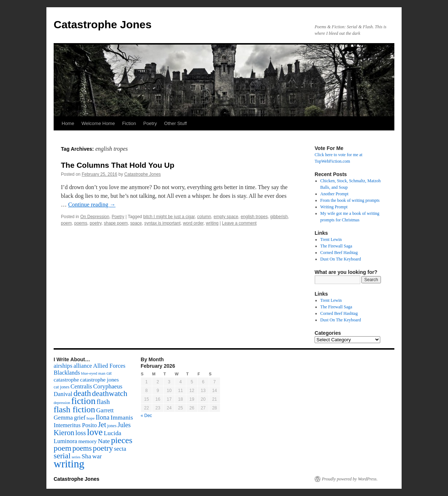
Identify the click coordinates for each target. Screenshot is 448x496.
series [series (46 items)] (76, 457)
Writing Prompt (334, 207)
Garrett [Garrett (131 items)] (105, 410)
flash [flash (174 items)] (103, 402)
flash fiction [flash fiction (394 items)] (74, 409)
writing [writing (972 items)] (69, 464)
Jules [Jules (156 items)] (124, 425)
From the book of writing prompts (350, 200)
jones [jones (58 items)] (112, 426)
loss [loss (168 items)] (81, 433)
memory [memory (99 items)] (88, 441)
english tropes (254, 217)
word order (193, 223)
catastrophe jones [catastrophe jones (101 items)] (99, 380)
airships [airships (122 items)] (63, 366)
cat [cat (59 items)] (109, 373)
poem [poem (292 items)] (63, 448)
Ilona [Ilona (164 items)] (103, 417)
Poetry (150, 123)
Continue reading (92, 205)
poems (81, 223)
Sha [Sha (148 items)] (86, 456)
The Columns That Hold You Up (118, 165)
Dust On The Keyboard (341, 259)
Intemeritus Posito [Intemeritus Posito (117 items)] (75, 425)
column (204, 217)
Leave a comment (239, 223)
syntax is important (162, 223)
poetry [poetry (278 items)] (103, 448)
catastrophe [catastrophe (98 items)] (66, 380)
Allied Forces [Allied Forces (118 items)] (109, 366)
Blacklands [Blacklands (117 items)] (67, 373)
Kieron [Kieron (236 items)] (64, 433)
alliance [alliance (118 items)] (83, 366)
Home (68, 123)
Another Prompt (335, 194)
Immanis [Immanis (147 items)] (122, 417)
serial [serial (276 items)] (62, 456)
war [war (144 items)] (97, 456)
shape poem (116, 223)
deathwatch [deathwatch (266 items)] (110, 393)
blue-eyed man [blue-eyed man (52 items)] (93, 373)
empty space (226, 217)
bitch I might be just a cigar (169, 217)
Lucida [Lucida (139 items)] (112, 433)
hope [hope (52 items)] (91, 418)
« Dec (146, 416)
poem (66, 223)
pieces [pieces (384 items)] (122, 440)
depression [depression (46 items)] (62, 403)
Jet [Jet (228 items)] (102, 425)
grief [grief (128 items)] (80, 418)
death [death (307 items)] (82, 393)
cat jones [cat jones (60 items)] (62, 387)
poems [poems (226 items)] (82, 448)
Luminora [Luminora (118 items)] (65, 441)
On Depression (95, 217)
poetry (95, 223)
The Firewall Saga (336, 246)
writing (212, 223)
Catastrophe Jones (103, 24)
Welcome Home (98, 123)
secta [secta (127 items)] (120, 449)
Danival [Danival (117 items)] (63, 394)
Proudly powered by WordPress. (350, 479)
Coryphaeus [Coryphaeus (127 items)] (108, 386)
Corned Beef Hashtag (339, 253)
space (136, 223)
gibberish (279, 217)
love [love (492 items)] (95, 432)
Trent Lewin (331, 239)
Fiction (129, 123)
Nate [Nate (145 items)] (104, 441)
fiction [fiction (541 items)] (84, 401)
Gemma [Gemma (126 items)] (63, 418)
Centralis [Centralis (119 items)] (81, 386)
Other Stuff (176, 123)
